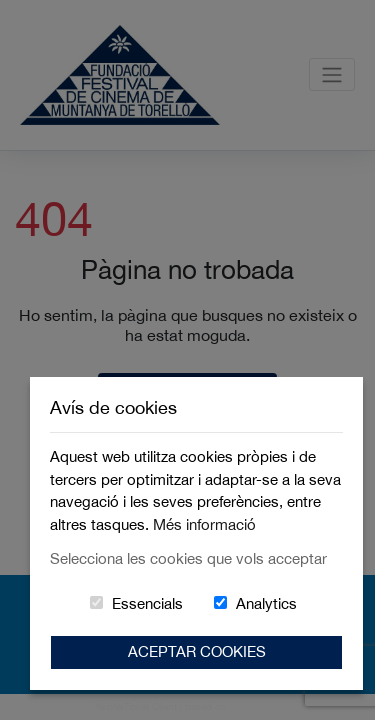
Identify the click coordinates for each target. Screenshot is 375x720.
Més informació (204, 524)
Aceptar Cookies (197, 651)
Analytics (266, 603)
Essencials (147, 603)
